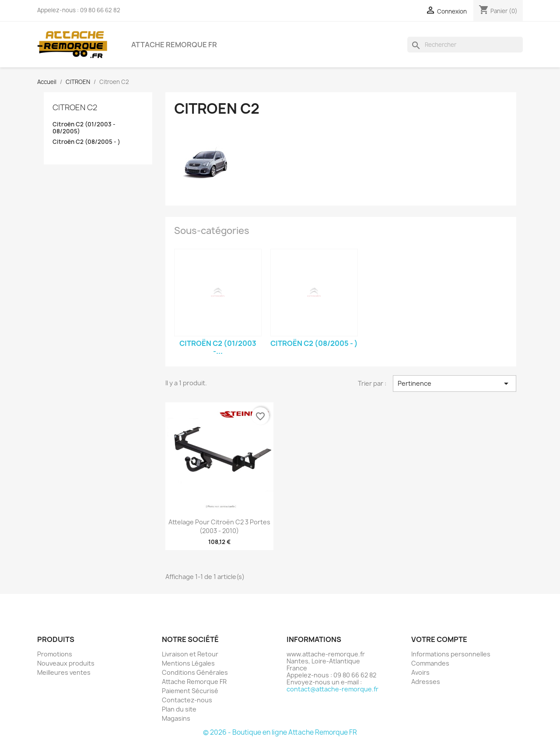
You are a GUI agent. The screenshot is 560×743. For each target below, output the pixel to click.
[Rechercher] (465, 45)
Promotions (55, 654)
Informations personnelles (451, 654)
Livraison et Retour (190, 654)
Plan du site (179, 709)
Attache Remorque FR (174, 45)
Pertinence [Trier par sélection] (455, 384)
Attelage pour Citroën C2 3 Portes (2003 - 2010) (219, 526)
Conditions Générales (195, 672)
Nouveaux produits (66, 663)
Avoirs (420, 672)
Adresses (426, 682)
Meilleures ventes (64, 672)
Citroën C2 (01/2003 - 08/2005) (84, 128)
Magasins (176, 718)
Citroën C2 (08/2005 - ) (86, 142)
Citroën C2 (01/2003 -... (218, 347)
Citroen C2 (75, 107)
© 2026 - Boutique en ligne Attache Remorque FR (280, 732)
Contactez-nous (187, 700)
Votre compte (439, 639)
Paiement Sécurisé (190, 691)
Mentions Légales (188, 663)
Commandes (430, 663)
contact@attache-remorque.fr (332, 689)
